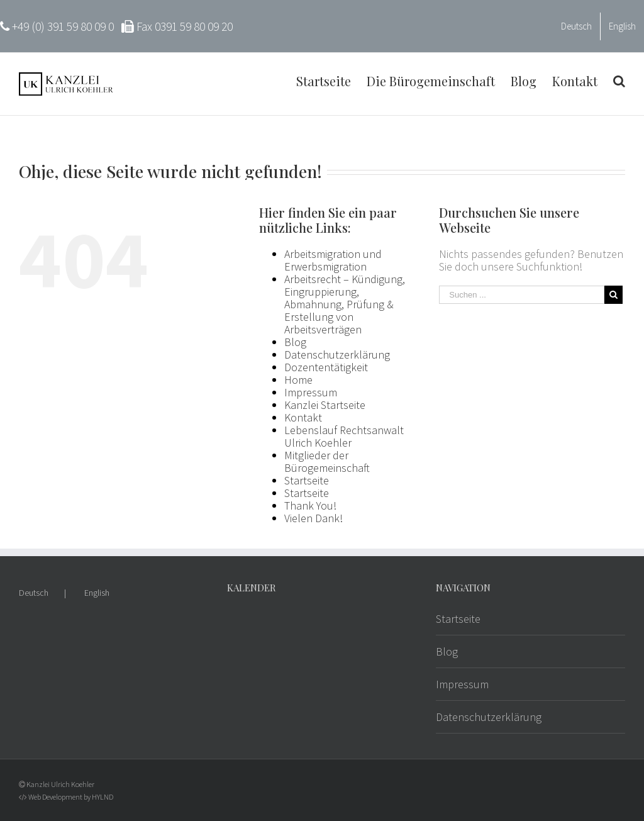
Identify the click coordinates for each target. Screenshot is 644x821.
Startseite (307, 480)
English (97, 593)
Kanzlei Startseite (325, 405)
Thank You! (310, 505)
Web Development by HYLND (71, 797)
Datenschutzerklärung (337, 355)
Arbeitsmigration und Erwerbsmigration (333, 260)
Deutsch (34, 593)
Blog (295, 342)
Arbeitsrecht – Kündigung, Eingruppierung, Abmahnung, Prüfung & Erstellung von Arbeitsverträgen (345, 304)
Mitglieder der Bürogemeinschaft (327, 461)
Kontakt (303, 417)
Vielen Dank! (314, 518)
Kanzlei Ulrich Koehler (60, 784)
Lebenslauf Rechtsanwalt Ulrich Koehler (344, 436)
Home (298, 380)
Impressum (311, 392)
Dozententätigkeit (326, 367)
